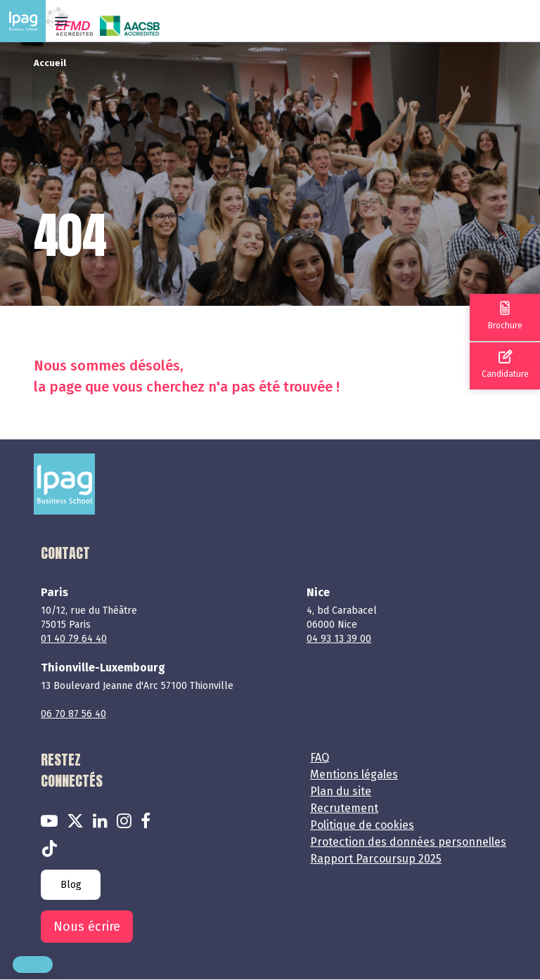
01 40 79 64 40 (74, 639)
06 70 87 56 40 (73, 714)
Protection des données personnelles (408, 842)
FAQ (320, 757)
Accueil (50, 63)
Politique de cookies (362, 825)
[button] (33, 965)
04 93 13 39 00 (339, 639)
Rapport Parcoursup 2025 (376, 859)
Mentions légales (354, 774)
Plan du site (341, 791)
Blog (71, 885)
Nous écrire (87, 927)
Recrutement (344, 808)
